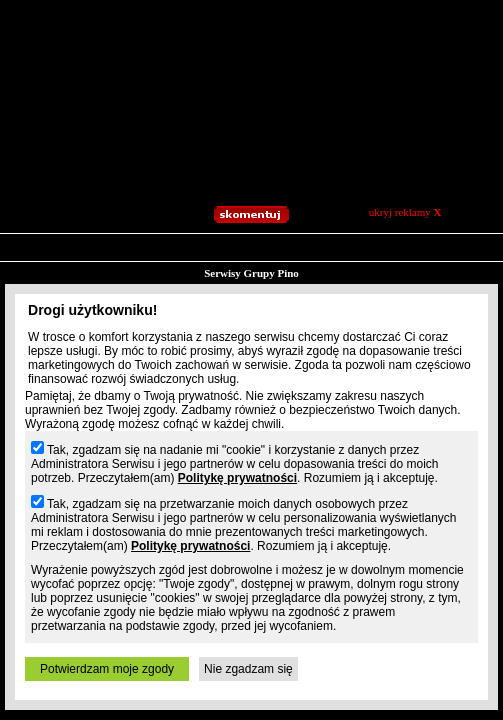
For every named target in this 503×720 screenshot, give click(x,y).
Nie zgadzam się (248, 669)
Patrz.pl (249, 275)
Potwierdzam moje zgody (107, 669)
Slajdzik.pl (148, 275)
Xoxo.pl (411, 275)
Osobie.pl (466, 275)
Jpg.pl (202, 275)
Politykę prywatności (237, 478)
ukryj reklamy (405, 212)
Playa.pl (301, 275)
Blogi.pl (90, 275)
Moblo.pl (355, 275)
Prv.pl (42, 275)
